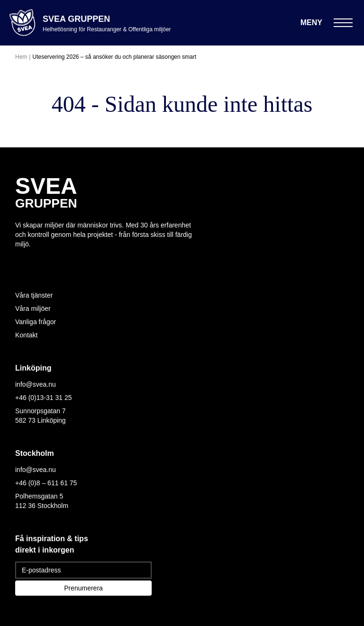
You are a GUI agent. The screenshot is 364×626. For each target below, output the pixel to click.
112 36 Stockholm (42, 506)
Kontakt (26, 335)
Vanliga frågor (36, 322)
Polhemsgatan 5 (39, 496)
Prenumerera (83, 588)
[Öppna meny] (327, 23)
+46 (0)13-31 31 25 (43, 398)
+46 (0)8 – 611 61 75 (46, 483)
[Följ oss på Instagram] (21, 262)
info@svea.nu (36, 384)
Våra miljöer (33, 308)
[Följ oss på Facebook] (38, 262)
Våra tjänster (34, 295)
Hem (21, 57)
